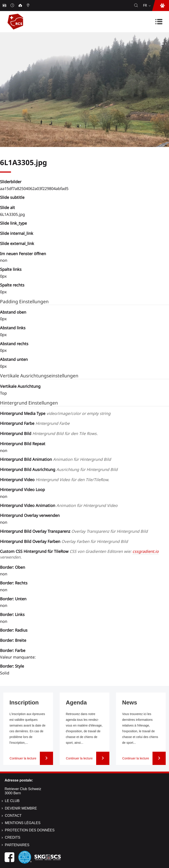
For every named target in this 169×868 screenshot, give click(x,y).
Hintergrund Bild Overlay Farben (64, 541)
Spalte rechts (12, 285)
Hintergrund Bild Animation (55, 459)
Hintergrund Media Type (55, 413)
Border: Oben (13, 567)
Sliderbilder (11, 182)
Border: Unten (13, 599)
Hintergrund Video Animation (59, 505)
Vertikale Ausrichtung (20, 386)
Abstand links (13, 328)
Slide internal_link (17, 233)
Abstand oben (13, 312)
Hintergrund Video (55, 480)
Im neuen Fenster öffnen (23, 254)
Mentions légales (23, 823)
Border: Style (12, 666)
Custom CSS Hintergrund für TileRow (79, 554)
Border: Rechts (14, 583)
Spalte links (11, 269)
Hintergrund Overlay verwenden (30, 515)
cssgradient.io (146, 551)
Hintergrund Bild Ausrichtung (59, 469)
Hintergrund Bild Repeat (23, 444)
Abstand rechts (14, 344)
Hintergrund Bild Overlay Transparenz (74, 531)
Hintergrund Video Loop (22, 490)
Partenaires (17, 845)
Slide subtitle (12, 197)
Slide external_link (17, 243)
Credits (13, 837)
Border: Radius (14, 630)
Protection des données (30, 830)
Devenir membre (21, 808)
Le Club (12, 801)
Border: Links (12, 614)
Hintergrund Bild (49, 433)
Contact (13, 816)
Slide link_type (13, 223)
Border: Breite (13, 640)
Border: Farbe (13, 650)
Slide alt (7, 207)
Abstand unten (14, 359)
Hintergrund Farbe (35, 423)
